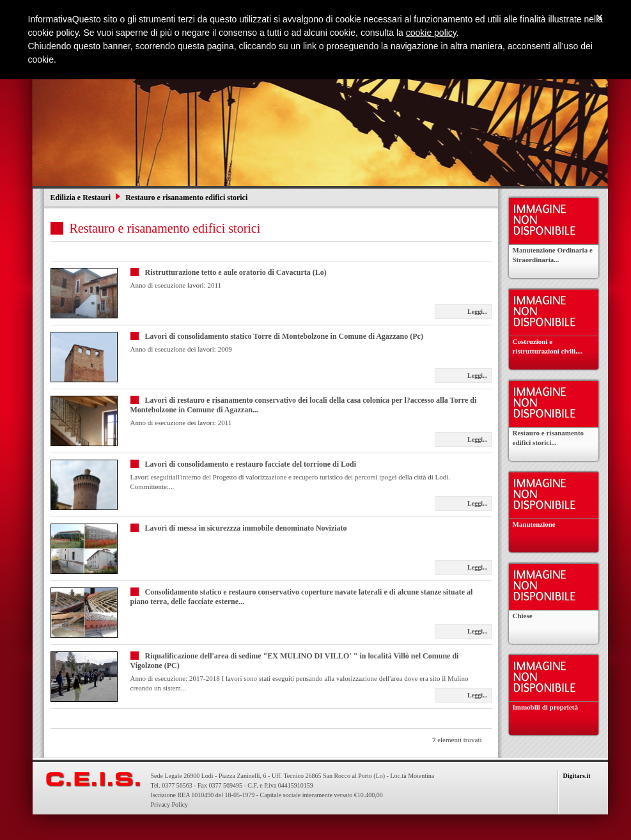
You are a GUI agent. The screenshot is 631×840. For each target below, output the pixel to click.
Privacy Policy (170, 805)
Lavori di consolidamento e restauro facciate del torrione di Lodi (251, 464)
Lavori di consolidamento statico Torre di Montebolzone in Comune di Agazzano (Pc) (284, 336)
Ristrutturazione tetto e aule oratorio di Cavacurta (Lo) (236, 272)
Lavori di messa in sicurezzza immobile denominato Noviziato (246, 528)
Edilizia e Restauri (82, 198)
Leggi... (477, 312)
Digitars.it (577, 776)
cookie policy (431, 33)
